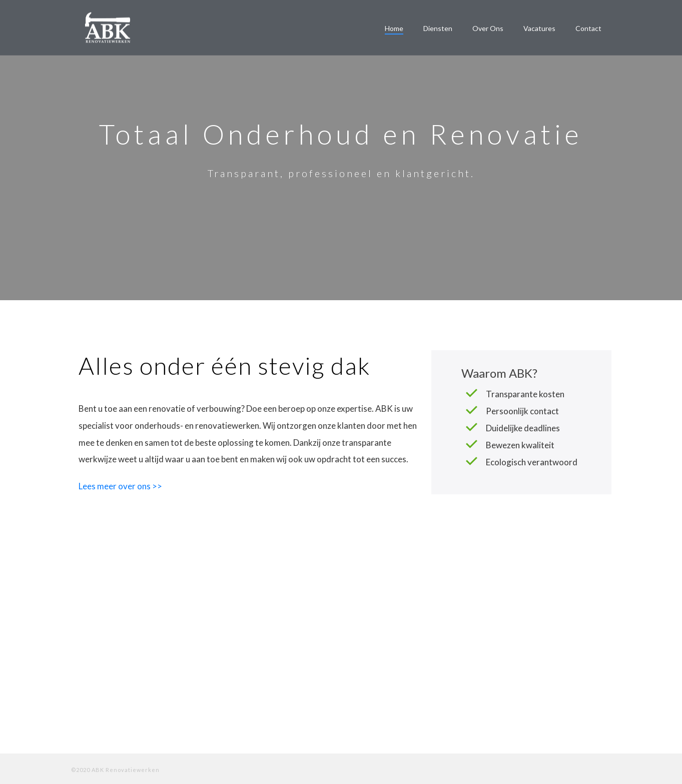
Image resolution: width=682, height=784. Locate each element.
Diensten (438, 28)
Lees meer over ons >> (120, 486)
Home (394, 28)
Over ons (488, 28)
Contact (588, 28)
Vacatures (539, 28)
